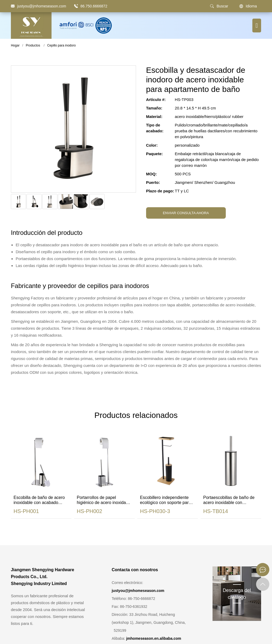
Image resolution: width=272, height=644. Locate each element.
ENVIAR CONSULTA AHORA (186, 213)
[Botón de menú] (257, 26)
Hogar (15, 45)
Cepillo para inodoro (61, 45)
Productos (33, 45)
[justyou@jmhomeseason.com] (39, 6)
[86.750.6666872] (76, 6)
